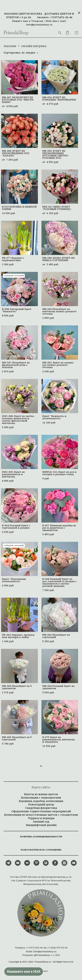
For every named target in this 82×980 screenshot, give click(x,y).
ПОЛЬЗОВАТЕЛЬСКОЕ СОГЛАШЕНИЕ (41, 850)
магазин (10, 46)
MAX (49, 21)
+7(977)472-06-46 (61, 17)
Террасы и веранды (41, 818)
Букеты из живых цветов (41, 794)
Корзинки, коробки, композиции (41, 801)
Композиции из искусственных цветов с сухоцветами (41, 815)
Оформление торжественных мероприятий (41, 811)
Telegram (37, 21)
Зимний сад (41, 822)
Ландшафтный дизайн (41, 825)
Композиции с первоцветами (41, 798)
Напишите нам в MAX (24, 972)
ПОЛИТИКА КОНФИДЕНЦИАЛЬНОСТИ (41, 837)
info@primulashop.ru (39, 25)
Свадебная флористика (41, 808)
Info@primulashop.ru (45, 951)
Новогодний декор (41, 804)
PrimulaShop (16, 33)
